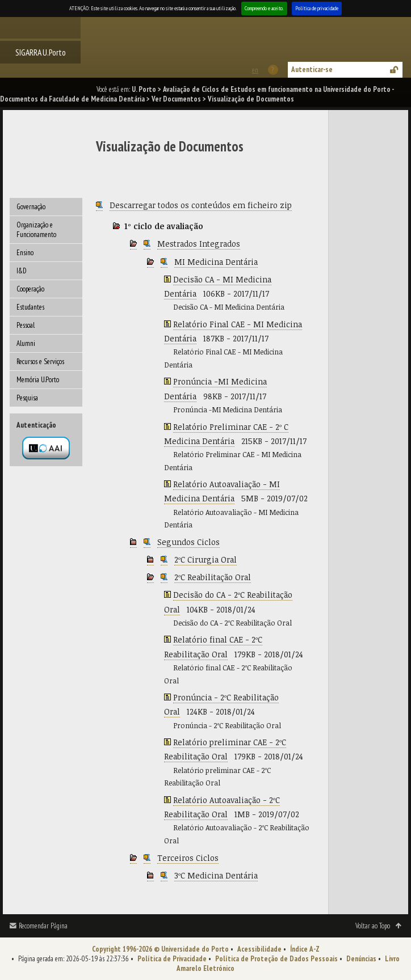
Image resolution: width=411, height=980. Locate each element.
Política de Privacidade (172, 959)
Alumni (26, 343)
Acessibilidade (259, 949)
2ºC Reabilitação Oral (213, 577)
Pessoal (26, 325)
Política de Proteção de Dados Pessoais (276, 959)
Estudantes (30, 307)
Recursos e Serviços (40, 362)
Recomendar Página (43, 926)
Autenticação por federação (46, 448)
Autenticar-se (312, 69)
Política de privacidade (317, 8)
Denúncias (361, 959)
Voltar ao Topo (373, 926)
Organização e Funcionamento (36, 230)
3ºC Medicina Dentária (216, 875)
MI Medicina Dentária (216, 262)
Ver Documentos (176, 99)
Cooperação (30, 289)
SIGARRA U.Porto (41, 52)
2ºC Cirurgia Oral (205, 559)
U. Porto (144, 89)
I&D (22, 271)
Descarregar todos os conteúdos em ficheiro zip (201, 205)
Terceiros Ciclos (188, 858)
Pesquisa (27, 398)
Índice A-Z (305, 949)
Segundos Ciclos (188, 542)
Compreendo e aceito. (264, 8)
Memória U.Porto (38, 380)
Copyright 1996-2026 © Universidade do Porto (160, 949)
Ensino (25, 253)
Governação (31, 207)
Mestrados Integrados (199, 244)
